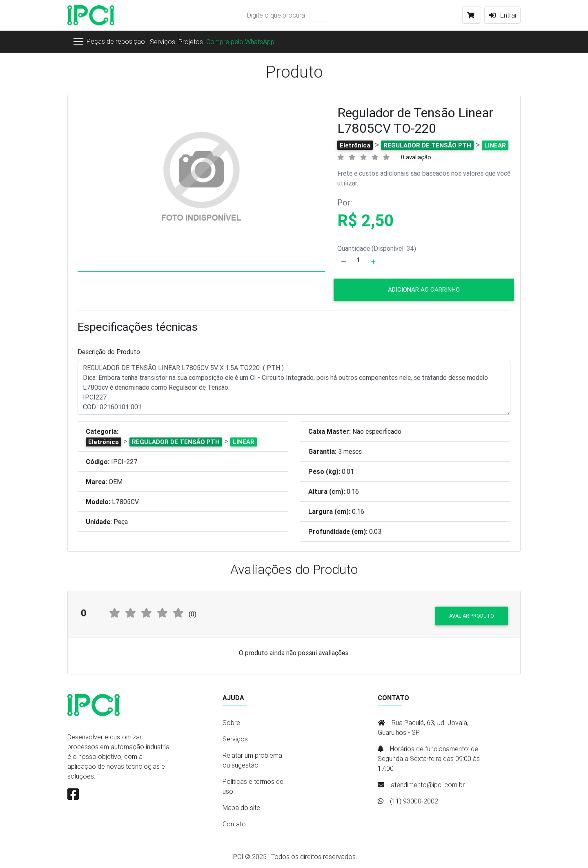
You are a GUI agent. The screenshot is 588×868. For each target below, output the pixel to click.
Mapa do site (241, 808)
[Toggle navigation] (109, 42)
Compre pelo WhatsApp (240, 42)
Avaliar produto (472, 616)
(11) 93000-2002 (414, 801)
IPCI (237, 857)
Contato (234, 824)
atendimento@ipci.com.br (428, 785)
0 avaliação (416, 157)
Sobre (231, 723)
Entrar (502, 15)
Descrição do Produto (109, 352)
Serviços (163, 42)
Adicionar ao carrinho (424, 289)
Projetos (191, 42)
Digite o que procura (276, 15)
